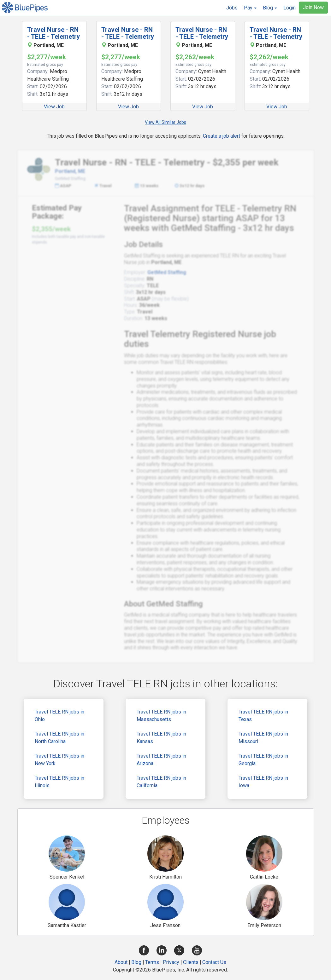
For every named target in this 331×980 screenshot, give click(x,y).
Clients (191, 962)
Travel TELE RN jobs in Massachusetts (161, 716)
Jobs (232, 8)
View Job (54, 107)
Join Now (313, 7)
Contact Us (214, 962)
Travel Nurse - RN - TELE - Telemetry (53, 33)
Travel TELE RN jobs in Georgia (263, 760)
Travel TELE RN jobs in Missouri (263, 738)
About (121, 962)
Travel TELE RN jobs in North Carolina (59, 738)
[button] (250, 8)
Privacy (171, 962)
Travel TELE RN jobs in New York (59, 760)
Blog (136, 962)
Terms (152, 962)
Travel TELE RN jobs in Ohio (59, 716)
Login (290, 8)
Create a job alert (222, 136)
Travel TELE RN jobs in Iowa (263, 782)
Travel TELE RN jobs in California (161, 782)
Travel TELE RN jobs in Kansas (161, 738)
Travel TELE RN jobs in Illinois (59, 782)
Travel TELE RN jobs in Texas (263, 716)
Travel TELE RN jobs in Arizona (161, 760)
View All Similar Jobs (165, 122)
